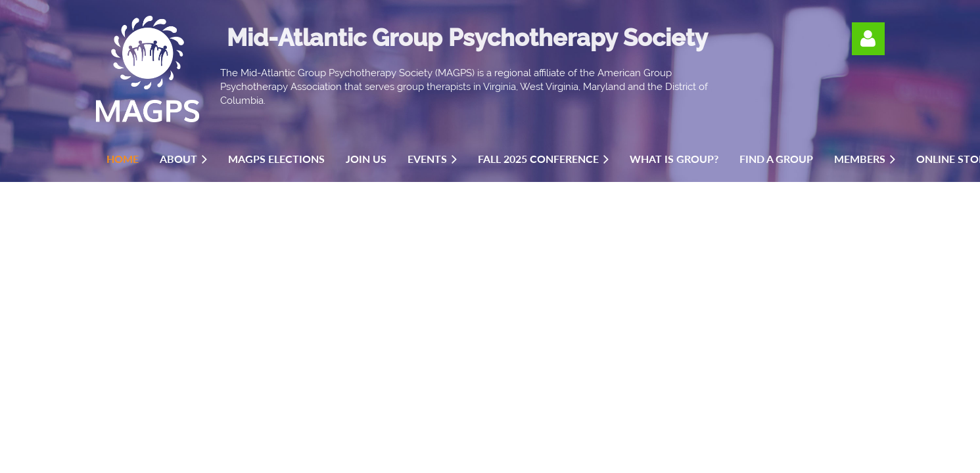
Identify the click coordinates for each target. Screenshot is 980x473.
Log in (868, 39)
